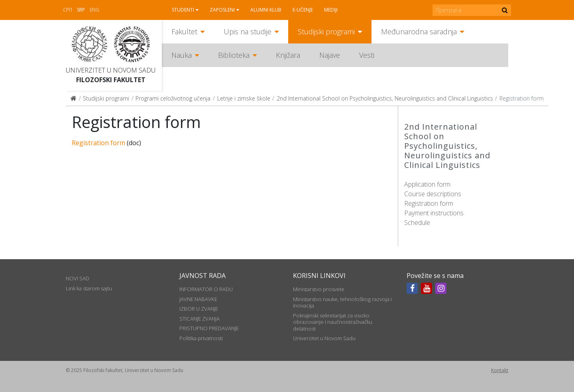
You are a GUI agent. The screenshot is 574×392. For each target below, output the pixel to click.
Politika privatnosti (201, 338)
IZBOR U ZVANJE (199, 309)
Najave (330, 55)
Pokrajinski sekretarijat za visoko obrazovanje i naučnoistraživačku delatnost (333, 322)
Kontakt (500, 370)
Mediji (331, 10)
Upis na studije (248, 32)
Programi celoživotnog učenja (173, 98)
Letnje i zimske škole (244, 98)
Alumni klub (266, 10)
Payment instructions (434, 213)
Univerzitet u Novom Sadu (111, 70)
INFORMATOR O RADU (206, 289)
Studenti (183, 10)
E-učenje (303, 10)
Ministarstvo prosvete (319, 289)
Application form (427, 184)
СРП (68, 10)
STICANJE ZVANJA (200, 319)
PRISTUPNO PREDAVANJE (209, 328)
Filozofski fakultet (111, 80)
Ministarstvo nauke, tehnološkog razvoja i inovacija (342, 302)
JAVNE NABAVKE (198, 299)
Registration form (429, 203)
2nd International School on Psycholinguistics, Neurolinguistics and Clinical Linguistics (385, 98)
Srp (81, 10)
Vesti (367, 55)
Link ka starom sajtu (89, 288)
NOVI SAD (78, 278)
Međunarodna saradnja (419, 32)
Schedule (417, 223)
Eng (94, 10)
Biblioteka (234, 55)
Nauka (182, 55)
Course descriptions (433, 194)
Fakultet (184, 32)
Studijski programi (326, 32)
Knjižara (288, 55)
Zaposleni (222, 10)
